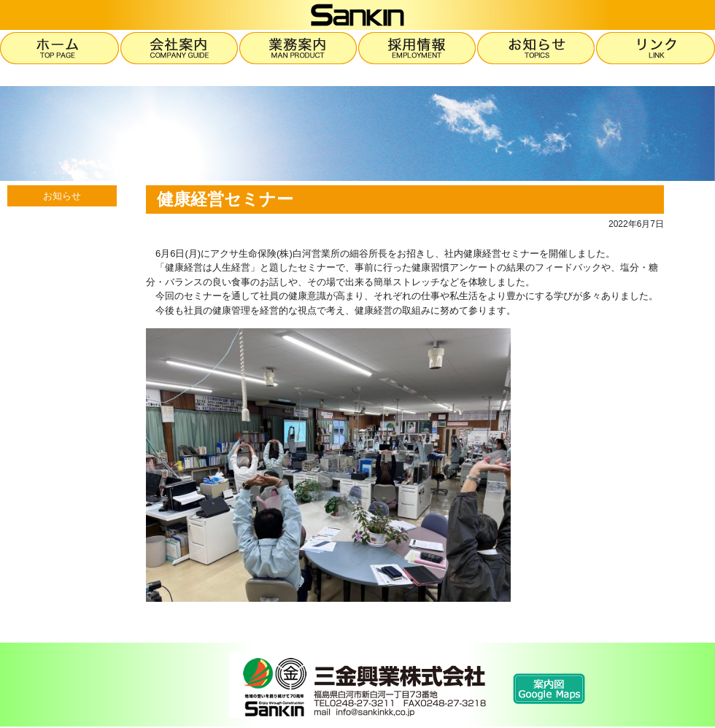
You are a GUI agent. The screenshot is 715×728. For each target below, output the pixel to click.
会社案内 (180, 48)
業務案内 (299, 48)
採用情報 (418, 48)
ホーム (60, 48)
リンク (656, 48)
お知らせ (537, 48)
